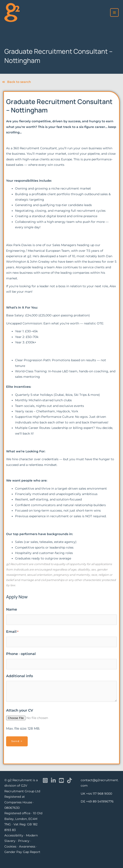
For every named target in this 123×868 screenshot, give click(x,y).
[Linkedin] (53, 780)
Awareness (27, 846)
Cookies (10, 846)
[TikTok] (69, 780)
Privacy (24, 841)
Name (12, 609)
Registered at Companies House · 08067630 (19, 802)
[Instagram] (45, 780)
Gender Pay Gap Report (22, 852)
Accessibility (14, 835)
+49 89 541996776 (100, 801)
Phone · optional (21, 654)
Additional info (20, 676)
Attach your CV (20, 710)
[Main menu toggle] (114, 13)
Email (12, 632)
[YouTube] (61, 780)
